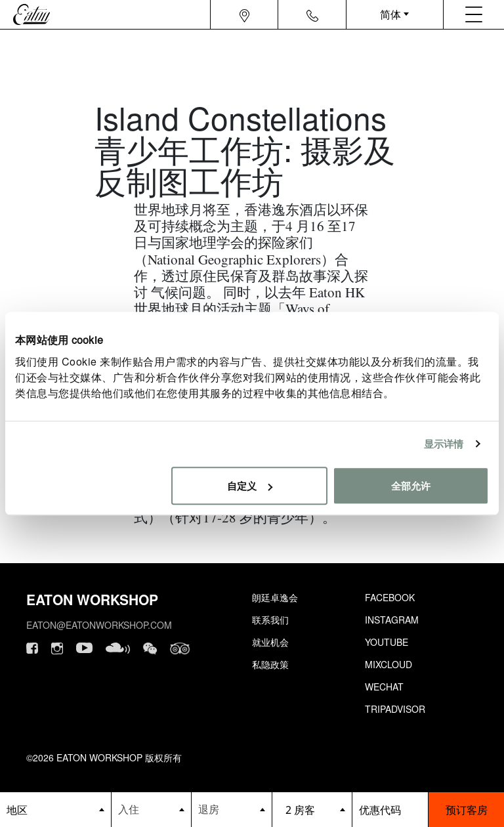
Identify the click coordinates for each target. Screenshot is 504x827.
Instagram (392, 620)
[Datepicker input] (152, 809)
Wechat (384, 687)
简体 (390, 14)
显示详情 (444, 443)
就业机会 (270, 642)
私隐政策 (270, 664)
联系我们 (270, 620)
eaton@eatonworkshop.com (99, 625)
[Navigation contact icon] (312, 14)
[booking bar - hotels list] (55, 810)
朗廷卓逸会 (275, 597)
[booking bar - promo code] (390, 810)
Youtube (387, 642)
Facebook (390, 597)
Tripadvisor (395, 709)
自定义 (250, 485)
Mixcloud (388, 664)
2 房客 (300, 810)
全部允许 (411, 485)
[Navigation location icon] (244, 14)
